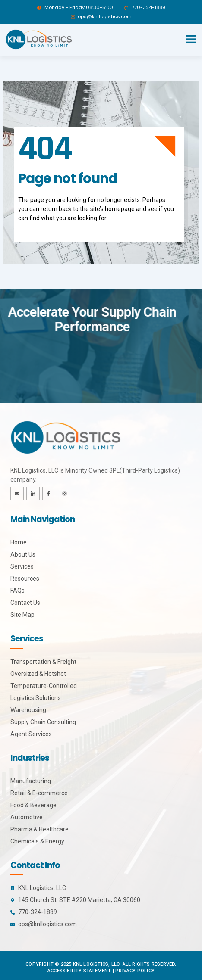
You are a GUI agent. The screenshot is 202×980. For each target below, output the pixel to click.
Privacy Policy (135, 971)
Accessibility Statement (79, 971)
